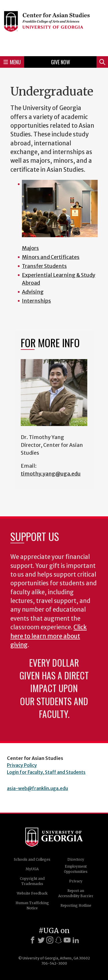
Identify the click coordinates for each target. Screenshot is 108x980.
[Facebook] (33, 940)
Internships (36, 301)
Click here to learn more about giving (49, 636)
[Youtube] (67, 940)
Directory (76, 859)
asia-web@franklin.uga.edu (37, 788)
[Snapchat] (58, 940)
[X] (41, 940)
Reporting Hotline (76, 905)
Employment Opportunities (76, 869)
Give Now (60, 62)
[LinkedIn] (76, 940)
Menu (12, 62)
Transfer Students (44, 266)
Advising (33, 292)
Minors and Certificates (51, 257)
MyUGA (32, 869)
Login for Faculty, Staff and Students (46, 772)
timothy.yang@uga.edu (51, 474)
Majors (30, 248)
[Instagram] (50, 940)
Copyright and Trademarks (32, 881)
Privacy (76, 881)
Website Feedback (32, 893)
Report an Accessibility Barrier (76, 893)
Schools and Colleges (32, 859)
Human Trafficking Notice (32, 905)
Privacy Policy (22, 765)
